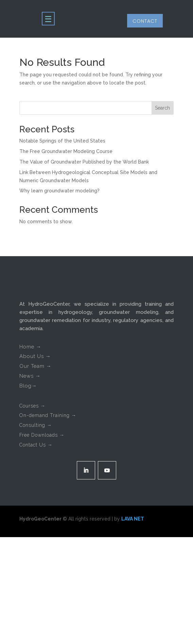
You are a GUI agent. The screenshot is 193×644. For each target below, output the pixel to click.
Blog (28, 386)
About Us (35, 356)
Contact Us (36, 445)
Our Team (36, 366)
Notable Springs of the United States (62, 141)
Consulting (36, 425)
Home (30, 347)
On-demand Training (48, 415)
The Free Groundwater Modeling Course (66, 151)
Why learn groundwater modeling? (59, 191)
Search (162, 108)
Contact (145, 21)
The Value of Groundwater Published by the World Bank (84, 162)
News (30, 376)
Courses (32, 406)
